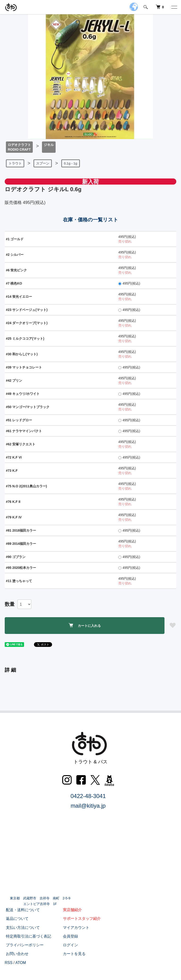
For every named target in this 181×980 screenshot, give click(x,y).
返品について (16, 919)
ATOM (21, 963)
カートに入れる (85, 625)
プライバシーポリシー (24, 945)
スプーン (43, 163)
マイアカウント (75, 928)
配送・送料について (22, 910)
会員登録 (70, 936)
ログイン (70, 945)
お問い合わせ (16, 954)
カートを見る (73, 954)
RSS (9, 963)
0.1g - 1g (71, 163)
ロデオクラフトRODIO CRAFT (19, 147)
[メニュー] (174, 7)
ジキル (49, 145)
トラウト (15, 163)
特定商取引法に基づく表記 (27, 936)
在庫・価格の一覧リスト (91, 220)
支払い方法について (22, 928)
